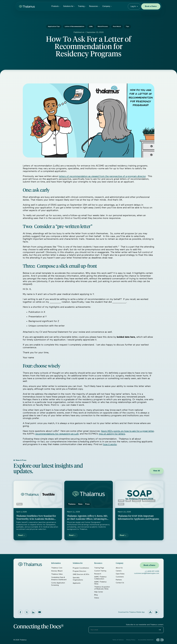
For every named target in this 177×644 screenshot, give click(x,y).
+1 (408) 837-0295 (152, 571)
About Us (119, 568)
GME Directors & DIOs (81, 574)
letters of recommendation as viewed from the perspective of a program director (102, 176)
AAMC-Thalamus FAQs (100, 583)
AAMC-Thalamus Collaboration (100, 578)
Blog (96, 595)
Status (97, 598)
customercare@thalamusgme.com (147, 573)
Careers (119, 571)
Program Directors (79, 571)
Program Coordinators (81, 568)
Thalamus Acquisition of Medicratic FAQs (102, 588)
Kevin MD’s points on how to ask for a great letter (128, 431)
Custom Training (100, 571)
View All (157, 471)
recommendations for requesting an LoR (57, 434)
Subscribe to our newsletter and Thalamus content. (145, 625)
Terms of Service (118, 640)
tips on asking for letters (112, 434)
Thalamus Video (57, 574)
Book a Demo (151, 6)
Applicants (77, 583)
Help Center (99, 592)
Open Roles (120, 574)
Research (98, 574)
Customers (120, 577)
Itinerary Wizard (57, 571)
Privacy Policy (131, 640)
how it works (110, 444)
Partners (119, 580)
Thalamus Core (57, 568)
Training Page (99, 568)
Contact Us (120, 583)
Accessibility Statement (146, 640)
